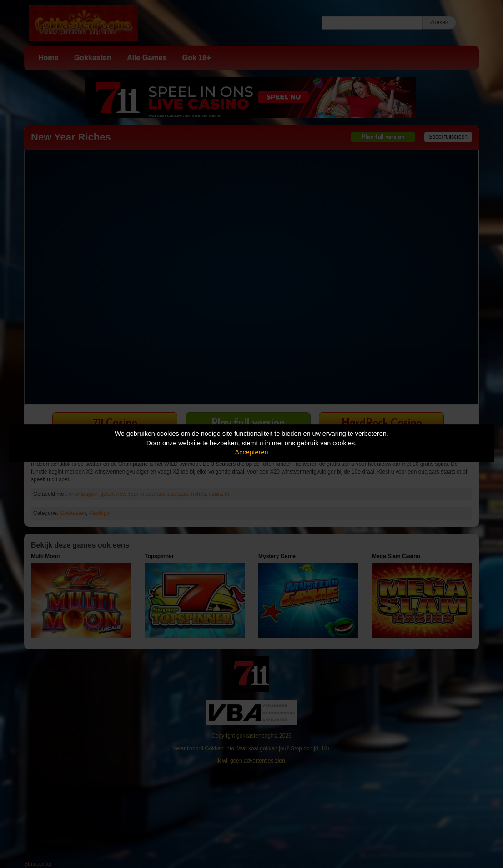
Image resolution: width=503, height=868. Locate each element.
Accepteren (252, 452)
